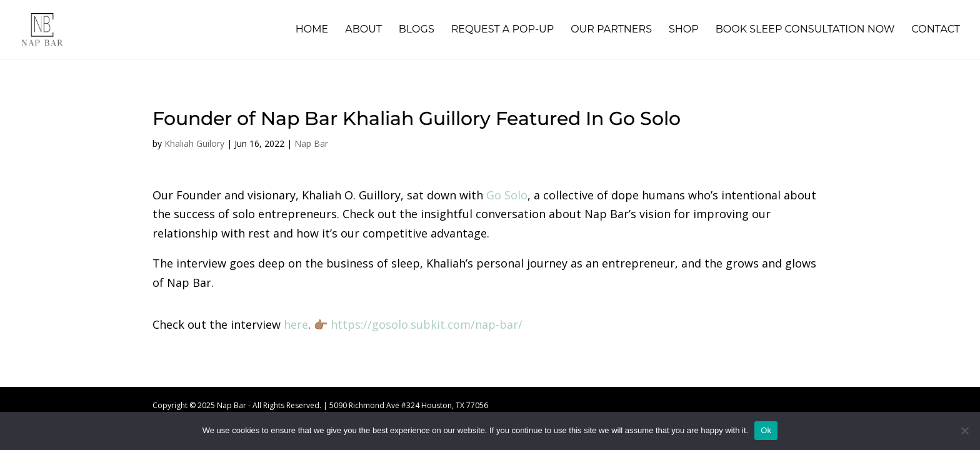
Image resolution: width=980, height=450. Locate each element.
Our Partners (611, 30)
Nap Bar (311, 143)
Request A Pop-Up (502, 30)
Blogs (417, 30)
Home (312, 30)
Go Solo (507, 195)
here (296, 324)
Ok (766, 430)
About (363, 30)
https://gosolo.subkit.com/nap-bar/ (427, 324)
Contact (936, 30)
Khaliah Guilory (194, 143)
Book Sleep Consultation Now (805, 30)
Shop (684, 30)
